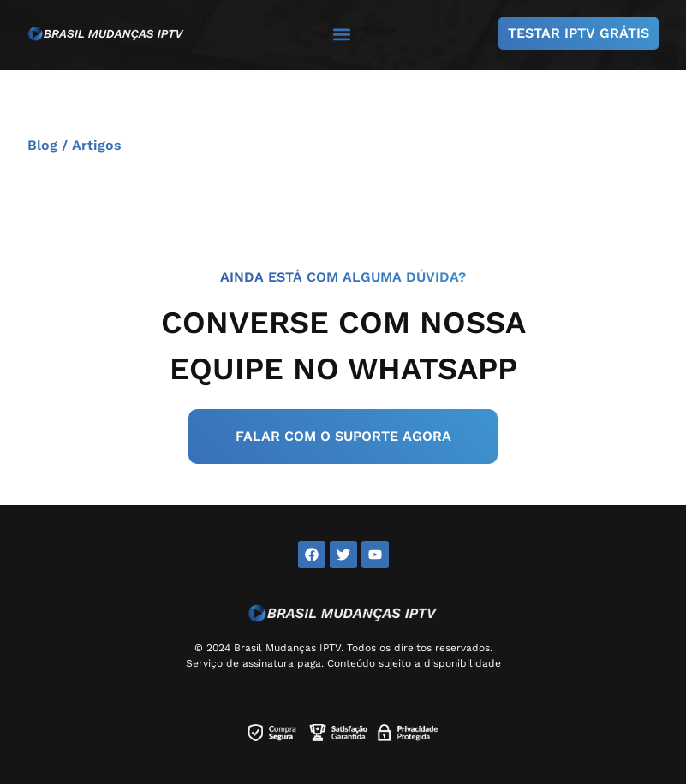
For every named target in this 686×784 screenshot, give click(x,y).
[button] (341, 34)
